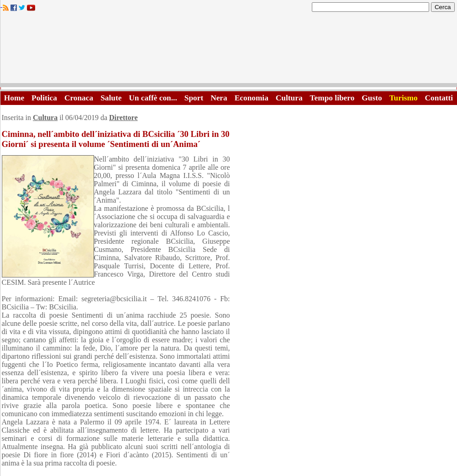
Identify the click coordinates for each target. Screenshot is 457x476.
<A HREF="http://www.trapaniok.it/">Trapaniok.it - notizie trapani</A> (229, 50)
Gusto (372, 98)
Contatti (439, 98)
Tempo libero (332, 98)
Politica (44, 98)
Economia (252, 98)
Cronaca (79, 98)
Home (14, 98)
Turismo (404, 98)
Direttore (123, 118)
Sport (194, 98)
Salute (111, 98)
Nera (219, 98)
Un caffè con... (153, 98)
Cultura (289, 98)
